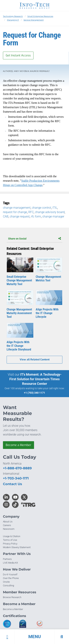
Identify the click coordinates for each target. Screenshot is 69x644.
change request (20, 216)
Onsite (6, 582)
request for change (15, 212)
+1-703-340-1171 (16, 478)
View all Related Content (35, 360)
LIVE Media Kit (10, 563)
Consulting (8, 585)
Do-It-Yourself (10, 574)
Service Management (34, 20)
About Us (8, 522)
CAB (6, 216)
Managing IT (13, 20)
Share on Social (34, 239)
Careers (7, 525)
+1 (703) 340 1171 (34, 393)
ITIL (55, 208)
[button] (34, 637)
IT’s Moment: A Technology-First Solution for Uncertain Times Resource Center (35, 379)
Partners (7, 559)
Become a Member (18, 445)
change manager (53, 216)
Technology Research (13, 16)
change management (17, 208)
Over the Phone (11, 578)
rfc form (36, 216)
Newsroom (9, 529)
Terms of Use (10, 540)
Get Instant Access (18, 55)
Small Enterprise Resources (40, 16)
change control (41, 208)
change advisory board (50, 212)
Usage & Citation (12, 536)
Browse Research (12, 597)
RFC (31, 212)
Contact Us (13, 484)
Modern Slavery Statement (17, 547)
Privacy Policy (10, 544)
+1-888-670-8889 (17, 468)
